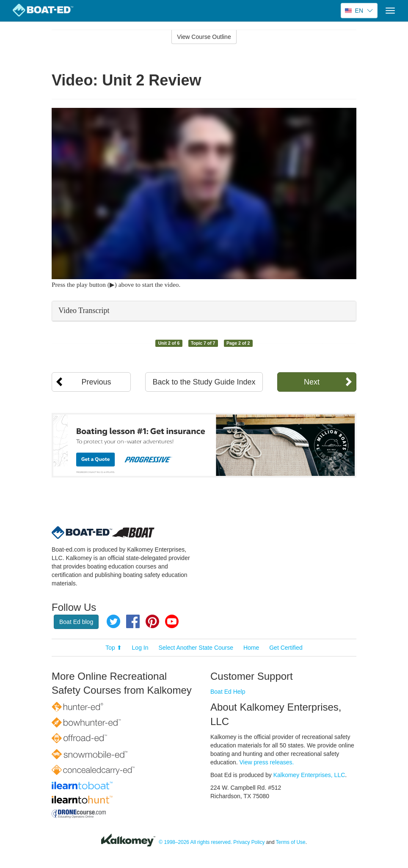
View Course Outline (204, 37)
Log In (140, 648)
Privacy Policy (249, 842)
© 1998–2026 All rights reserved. (195, 842)
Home (251, 648)
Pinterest (152, 621)
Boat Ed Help (228, 692)
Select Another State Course (196, 648)
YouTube (172, 621)
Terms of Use (291, 842)
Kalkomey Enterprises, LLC (309, 775)
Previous (96, 382)
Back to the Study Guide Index (204, 382)
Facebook (133, 621)
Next (312, 382)
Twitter (113, 621)
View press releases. (267, 762)
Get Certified (286, 648)
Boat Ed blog (76, 622)
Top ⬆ (113, 648)
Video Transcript (84, 310)
